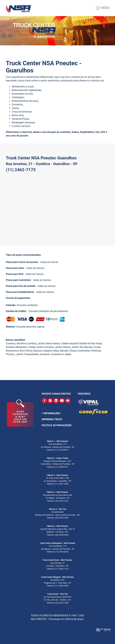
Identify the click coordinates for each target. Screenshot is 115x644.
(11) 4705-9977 (62, 450)
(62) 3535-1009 (62, 518)
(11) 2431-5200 (62, 484)
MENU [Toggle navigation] (103, 8)
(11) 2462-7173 (62, 569)
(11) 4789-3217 (62, 467)
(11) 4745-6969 (62, 552)
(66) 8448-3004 (62, 535)
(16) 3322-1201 (62, 501)
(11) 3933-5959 (62, 586)
